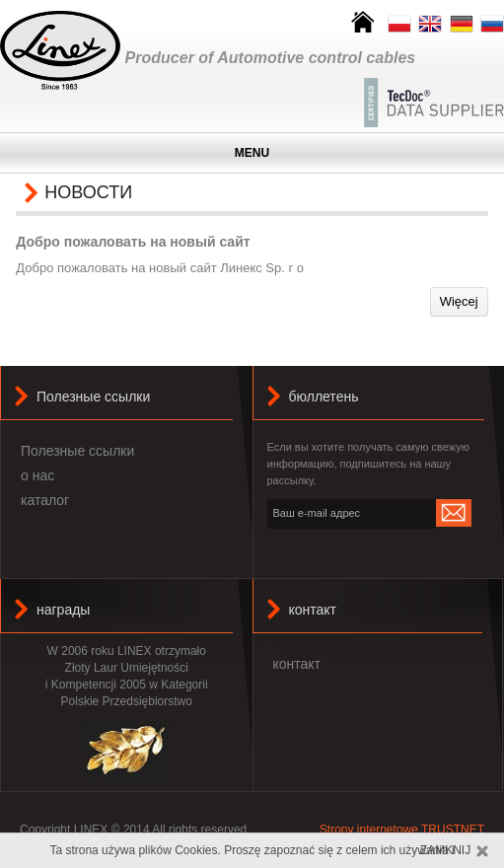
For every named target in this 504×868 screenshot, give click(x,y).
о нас (37, 475)
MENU (252, 153)
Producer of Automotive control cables (271, 58)
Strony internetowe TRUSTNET (402, 830)
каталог (45, 500)
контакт (313, 610)
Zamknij (445, 850)
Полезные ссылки (77, 451)
